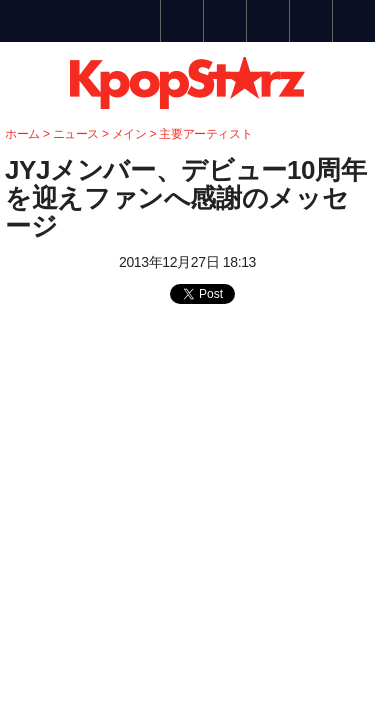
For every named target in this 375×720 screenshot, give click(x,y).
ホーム (22, 134)
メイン (129, 134)
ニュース (78, 134)
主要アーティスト (205, 134)
